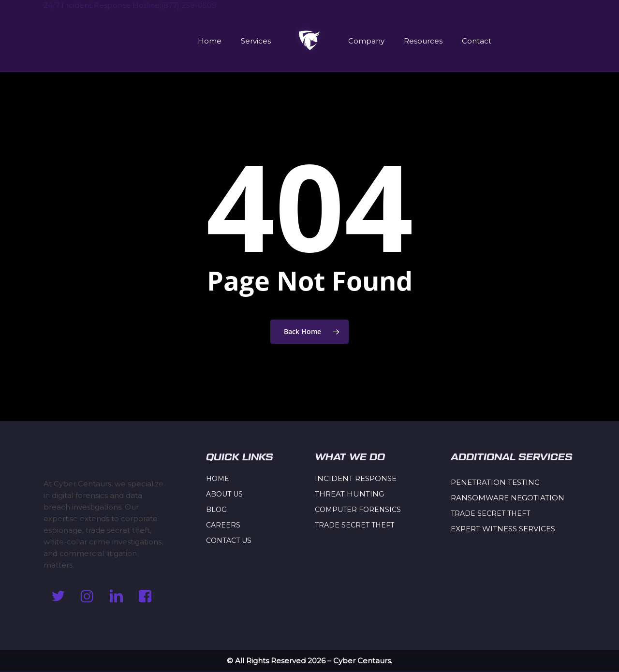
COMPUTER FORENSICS (358, 510)
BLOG (216, 510)
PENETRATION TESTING (495, 482)
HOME (218, 479)
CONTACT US (229, 541)
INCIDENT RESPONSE (356, 478)
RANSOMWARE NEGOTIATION (508, 498)
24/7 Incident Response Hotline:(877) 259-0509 (130, 5)
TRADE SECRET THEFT (354, 525)
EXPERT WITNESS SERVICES (503, 529)
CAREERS (223, 525)
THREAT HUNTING (349, 494)
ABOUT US (224, 494)
